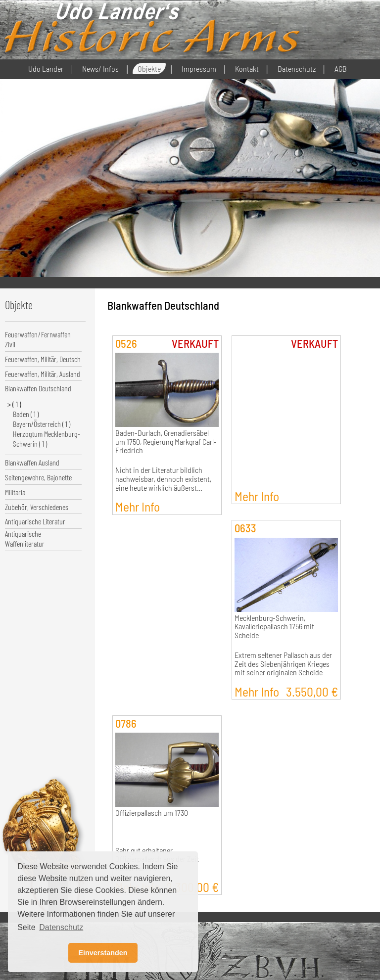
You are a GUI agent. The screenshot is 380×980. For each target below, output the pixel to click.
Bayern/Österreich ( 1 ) (42, 424)
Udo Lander (46, 69)
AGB (341, 69)
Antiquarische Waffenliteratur (25, 538)
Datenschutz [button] (61, 927)
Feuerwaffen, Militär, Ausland (43, 374)
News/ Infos (100, 69)
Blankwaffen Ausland (32, 462)
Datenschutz (297, 69)
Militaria (15, 492)
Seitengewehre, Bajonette (38, 477)
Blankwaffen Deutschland (38, 388)
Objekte (149, 69)
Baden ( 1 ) (26, 414)
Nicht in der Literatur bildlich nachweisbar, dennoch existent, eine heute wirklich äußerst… (163, 479)
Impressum (199, 69)
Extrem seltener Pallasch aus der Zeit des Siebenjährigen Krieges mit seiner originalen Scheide (283, 664)
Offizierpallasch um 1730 (152, 813)
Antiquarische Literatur (35, 521)
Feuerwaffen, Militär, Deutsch (43, 359)
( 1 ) (17, 404)
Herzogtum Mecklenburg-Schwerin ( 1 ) (47, 439)
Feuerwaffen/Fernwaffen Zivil (38, 339)
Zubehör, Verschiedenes (37, 507)
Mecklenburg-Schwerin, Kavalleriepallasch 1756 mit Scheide (274, 627)
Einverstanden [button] (103, 953)
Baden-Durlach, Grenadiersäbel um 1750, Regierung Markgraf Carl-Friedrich (166, 442)
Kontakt (247, 69)
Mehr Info (138, 506)
